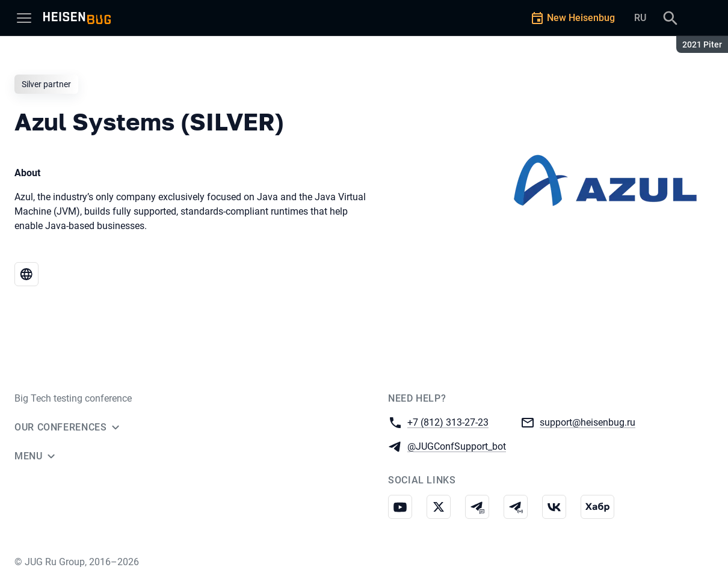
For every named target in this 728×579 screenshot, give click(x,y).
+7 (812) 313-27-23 (448, 422)
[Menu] (24, 18)
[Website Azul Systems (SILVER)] (26, 274)
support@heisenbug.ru (588, 422)
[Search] (670, 18)
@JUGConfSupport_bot (457, 446)
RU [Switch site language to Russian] (640, 18)
